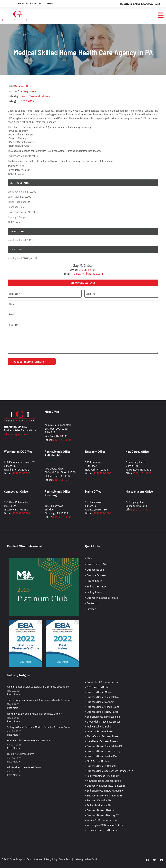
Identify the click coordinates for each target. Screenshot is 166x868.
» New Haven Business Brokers (102, 741)
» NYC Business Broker (97, 687)
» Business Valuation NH (98, 800)
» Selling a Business (96, 586)
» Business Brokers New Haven (102, 712)
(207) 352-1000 (102, 513)
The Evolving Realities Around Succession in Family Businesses (40, 700)
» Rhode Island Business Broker (102, 736)
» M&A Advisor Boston (97, 761)
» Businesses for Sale (97, 564)
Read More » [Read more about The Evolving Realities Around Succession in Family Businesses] (13, 708)
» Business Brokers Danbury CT (102, 815)
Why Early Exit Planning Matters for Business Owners (34, 714)
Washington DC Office (18, 452)
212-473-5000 (87, 270)
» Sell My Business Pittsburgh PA (103, 776)
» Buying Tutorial (94, 581)
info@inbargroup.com (16, 434)
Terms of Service (35, 859)
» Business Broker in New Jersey (103, 751)
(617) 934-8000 (142, 509)
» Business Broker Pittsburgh (101, 766)
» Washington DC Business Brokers (104, 825)
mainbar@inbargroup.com (87, 274)
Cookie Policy (65, 859)
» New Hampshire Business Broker (104, 781)
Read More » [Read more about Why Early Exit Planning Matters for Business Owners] (13, 721)
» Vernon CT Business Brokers (101, 820)
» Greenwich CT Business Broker (103, 722)
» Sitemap (91, 609)
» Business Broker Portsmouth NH (103, 795)
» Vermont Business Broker (100, 731)
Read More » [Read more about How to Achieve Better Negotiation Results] (13, 748)
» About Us (91, 558)
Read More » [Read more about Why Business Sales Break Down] (13, 775)
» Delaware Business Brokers (101, 830)
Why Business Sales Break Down (24, 767)
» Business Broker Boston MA (101, 756)
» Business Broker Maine (98, 692)
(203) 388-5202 (21, 513)
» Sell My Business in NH (98, 805)
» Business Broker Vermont (100, 702)
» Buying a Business (96, 575)
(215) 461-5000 (61, 517)
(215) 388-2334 (61, 480)
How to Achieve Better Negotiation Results (29, 740)
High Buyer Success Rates (21, 754)
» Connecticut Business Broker (102, 682)
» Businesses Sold (95, 570)
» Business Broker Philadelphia (102, 697)
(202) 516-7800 (21, 473)
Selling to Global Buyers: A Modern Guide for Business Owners (39, 727)
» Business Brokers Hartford (100, 810)
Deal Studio (93, 859)
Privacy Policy (51, 859)
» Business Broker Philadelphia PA (104, 746)
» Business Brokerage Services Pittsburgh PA (109, 771)
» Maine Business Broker (98, 726)
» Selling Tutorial (94, 592)
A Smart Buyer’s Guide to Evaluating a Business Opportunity (38, 687)
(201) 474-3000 (142, 473)
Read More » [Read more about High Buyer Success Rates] (13, 762)
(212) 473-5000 (61, 440)
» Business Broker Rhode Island (102, 707)
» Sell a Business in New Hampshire (104, 791)
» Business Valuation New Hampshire (105, 786)
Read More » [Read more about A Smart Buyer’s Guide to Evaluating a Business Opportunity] (13, 694)
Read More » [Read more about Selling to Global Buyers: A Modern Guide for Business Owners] (13, 735)
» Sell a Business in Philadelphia (102, 717)
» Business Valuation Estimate (101, 598)
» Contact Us (92, 603)
